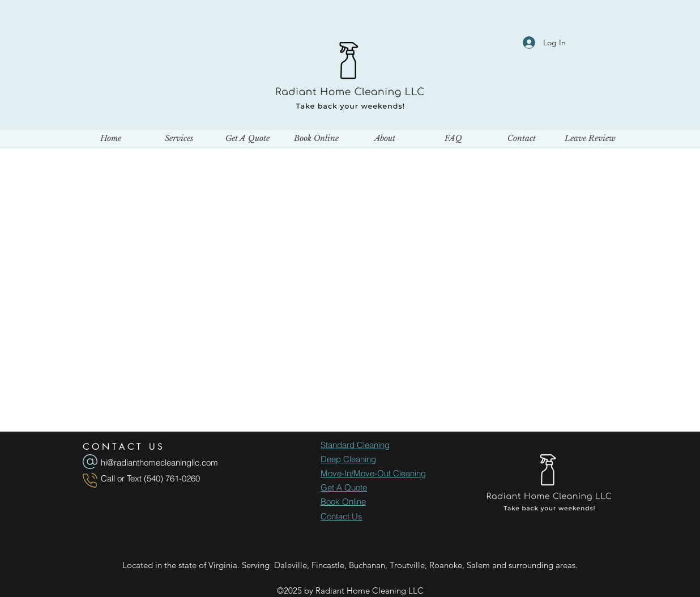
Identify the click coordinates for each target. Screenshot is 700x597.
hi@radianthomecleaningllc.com (159, 462)
